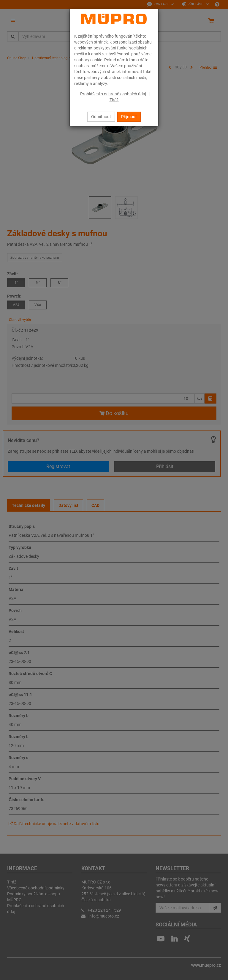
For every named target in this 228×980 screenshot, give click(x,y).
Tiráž (114, 100)
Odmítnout (101, 117)
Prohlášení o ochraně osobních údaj (113, 94)
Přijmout (129, 117)
